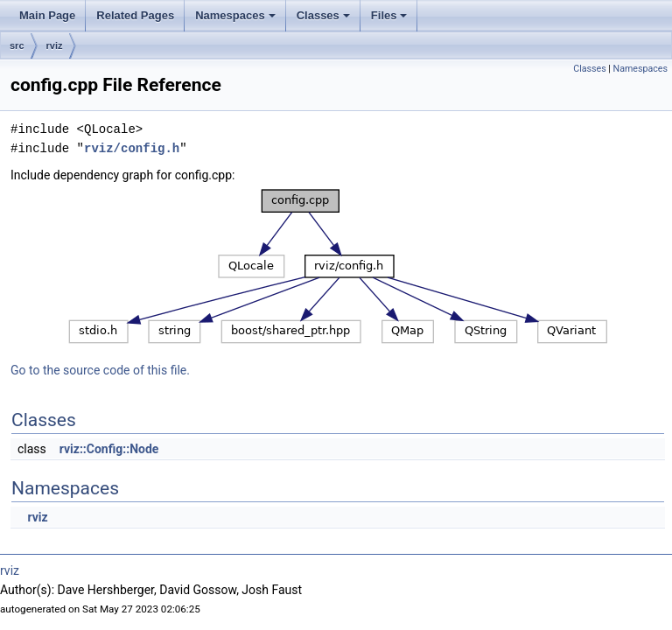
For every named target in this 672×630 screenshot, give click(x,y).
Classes (325, 20)
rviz (55, 45)
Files (391, 20)
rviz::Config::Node (109, 449)
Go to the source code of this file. (100, 370)
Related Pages (135, 15)
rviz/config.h (132, 148)
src (17, 45)
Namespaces (237, 20)
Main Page (47, 15)
